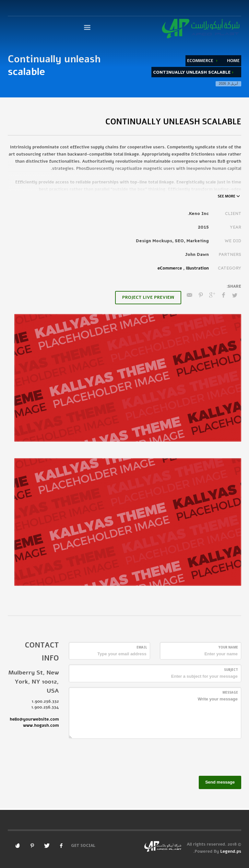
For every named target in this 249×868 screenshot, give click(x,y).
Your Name (228, 647)
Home (233, 61)
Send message (220, 782)
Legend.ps (231, 851)
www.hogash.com (41, 725)
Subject (231, 670)
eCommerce (200, 61)
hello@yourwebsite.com (34, 719)
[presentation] (192, 756)
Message (230, 692)
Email (142, 647)
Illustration (197, 268)
